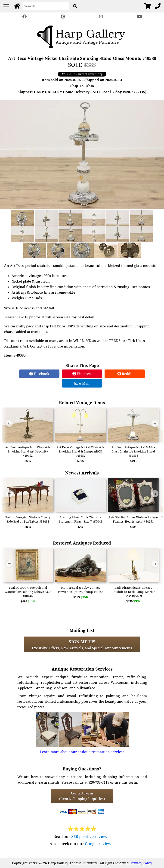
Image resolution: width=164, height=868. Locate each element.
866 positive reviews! (91, 836)
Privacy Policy (141, 863)
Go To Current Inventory (82, 74)
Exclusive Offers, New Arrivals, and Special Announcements (82, 644)
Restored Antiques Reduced (82, 543)
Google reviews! (100, 844)
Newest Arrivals (82, 473)
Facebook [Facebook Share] (39, 374)
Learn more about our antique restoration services (82, 752)
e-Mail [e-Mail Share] (82, 383)
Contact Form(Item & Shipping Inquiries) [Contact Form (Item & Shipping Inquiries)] (82, 796)
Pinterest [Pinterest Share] (82, 374)
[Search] (46, 6)
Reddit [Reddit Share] (125, 374)
